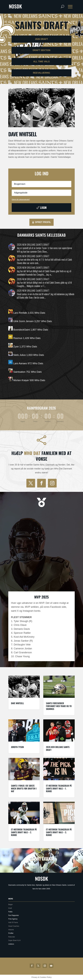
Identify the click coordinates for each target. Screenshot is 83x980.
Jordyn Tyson (17, 747)
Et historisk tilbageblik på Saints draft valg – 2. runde (24, 832)
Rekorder (12, 937)
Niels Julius (20, 355)
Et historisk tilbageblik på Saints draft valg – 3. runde (59, 832)
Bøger (11, 905)
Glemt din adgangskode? (21, 200)
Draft (10, 908)
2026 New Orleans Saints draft (33, 245)
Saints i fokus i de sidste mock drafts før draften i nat (24, 788)
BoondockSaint (22, 330)
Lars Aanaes (20, 363)
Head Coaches (14, 926)
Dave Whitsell (22, 134)
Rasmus (18, 338)
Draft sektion (41, 50)
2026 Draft (41, 39)
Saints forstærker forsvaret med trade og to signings (59, 706)
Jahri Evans (42, 858)
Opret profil (43, 222)
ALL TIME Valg (41, 62)
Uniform (11, 944)
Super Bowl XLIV (14, 940)
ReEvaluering (41, 73)
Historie (11, 930)
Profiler (11, 933)
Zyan (16, 347)
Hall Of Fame (13, 922)
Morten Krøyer (21, 380)
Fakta (10, 912)
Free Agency (13, 919)
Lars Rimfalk (20, 313)
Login (43, 208)
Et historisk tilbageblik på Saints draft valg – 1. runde (59, 788)
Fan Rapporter (14, 915)
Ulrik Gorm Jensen (23, 321)
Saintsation (19, 372)
